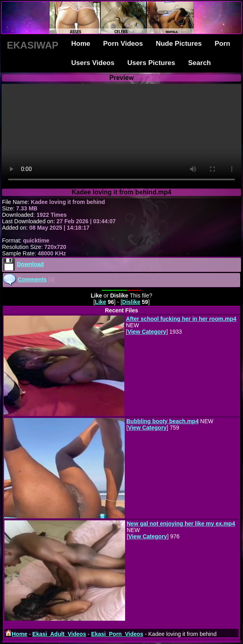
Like (101, 302)
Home (81, 44)
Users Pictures (151, 63)
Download (30, 264)
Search (200, 63)
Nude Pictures (179, 44)
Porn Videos (123, 44)
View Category (147, 332)
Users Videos (93, 63)
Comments (32, 279)
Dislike (131, 302)
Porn (222, 44)
